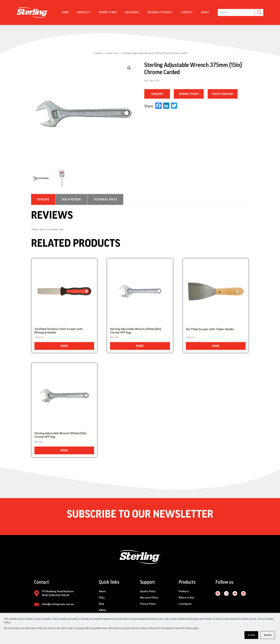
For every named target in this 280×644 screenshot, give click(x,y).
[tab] (43, 199)
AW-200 (114, 337)
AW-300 (38, 442)
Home (65, 12)
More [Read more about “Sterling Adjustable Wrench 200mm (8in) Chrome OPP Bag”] (140, 346)
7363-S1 (39, 337)
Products (84, 12)
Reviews (43, 199)
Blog (101, 604)
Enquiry (157, 94)
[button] (129, 68)
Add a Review (71, 199)
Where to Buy (186, 598)
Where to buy (108, 12)
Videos (103, 610)
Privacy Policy (148, 604)
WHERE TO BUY (189, 94)
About (205, 12)
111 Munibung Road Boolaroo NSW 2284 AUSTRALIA (58, 593)
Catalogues (185, 604)
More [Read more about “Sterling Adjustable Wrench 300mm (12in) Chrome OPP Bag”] (64, 450)
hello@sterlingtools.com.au (58, 604)
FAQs (102, 598)
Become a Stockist (160, 12)
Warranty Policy (149, 598)
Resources (132, 12)
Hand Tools (113, 53)
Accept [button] (251, 635)
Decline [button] (268, 635)
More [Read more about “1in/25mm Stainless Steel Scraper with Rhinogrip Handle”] (64, 346)
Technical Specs (105, 199)
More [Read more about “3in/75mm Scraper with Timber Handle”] (216, 346)
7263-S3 (190, 337)
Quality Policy (148, 591)
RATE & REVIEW (223, 94)
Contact (187, 12)
